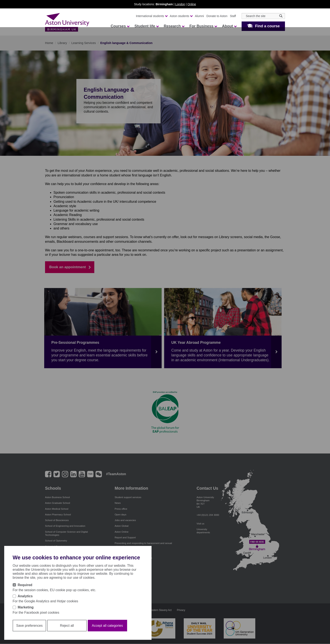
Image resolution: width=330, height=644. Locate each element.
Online (192, 4)
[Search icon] (281, 16)
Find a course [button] (267, 26)
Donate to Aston (217, 16)
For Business (203, 26)
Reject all (67, 627)
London (180, 4)
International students (152, 16)
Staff (233, 16)
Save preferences (29, 627)
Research (174, 26)
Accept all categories (107, 627)
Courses (120, 26)
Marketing (26, 609)
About (229, 26)
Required (25, 587)
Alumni (199, 16)
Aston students (181, 16)
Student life (146, 26)
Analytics (25, 598)
